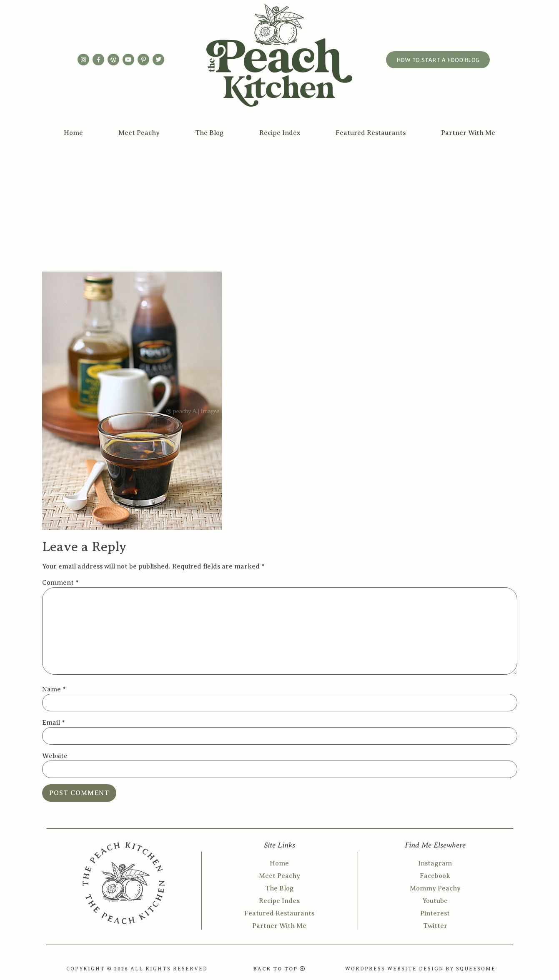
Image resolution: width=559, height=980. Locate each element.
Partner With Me (468, 133)
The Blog (209, 133)
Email (53, 723)
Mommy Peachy (435, 888)
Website (55, 756)
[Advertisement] (280, 205)
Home (73, 133)
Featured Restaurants (371, 133)
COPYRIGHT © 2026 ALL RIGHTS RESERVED (137, 969)
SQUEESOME (476, 969)
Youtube (435, 901)
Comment (60, 583)
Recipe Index (280, 133)
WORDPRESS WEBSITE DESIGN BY (401, 969)
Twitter (435, 926)
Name (54, 689)
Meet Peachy (139, 133)
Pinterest (435, 913)
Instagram (435, 863)
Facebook (435, 876)
